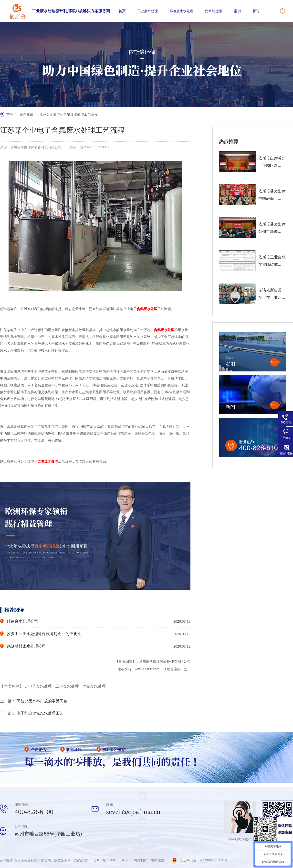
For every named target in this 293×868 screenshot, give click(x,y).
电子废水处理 (41, 686)
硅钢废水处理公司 (22, 621)
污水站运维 (214, 11)
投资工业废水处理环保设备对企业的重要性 (44, 634)
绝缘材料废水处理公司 (26, 646)
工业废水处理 (147, 11)
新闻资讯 (27, 114)
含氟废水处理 (94, 686)
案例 (237, 11)
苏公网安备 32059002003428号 (204, 860)
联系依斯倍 (146, 33)
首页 (122, 11)
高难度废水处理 (181, 11)
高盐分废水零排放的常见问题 (42, 701)
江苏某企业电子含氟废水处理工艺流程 (69, 114)
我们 (122, 33)
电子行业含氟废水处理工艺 (40, 713)
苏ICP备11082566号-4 (111, 860)
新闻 (256, 11)
